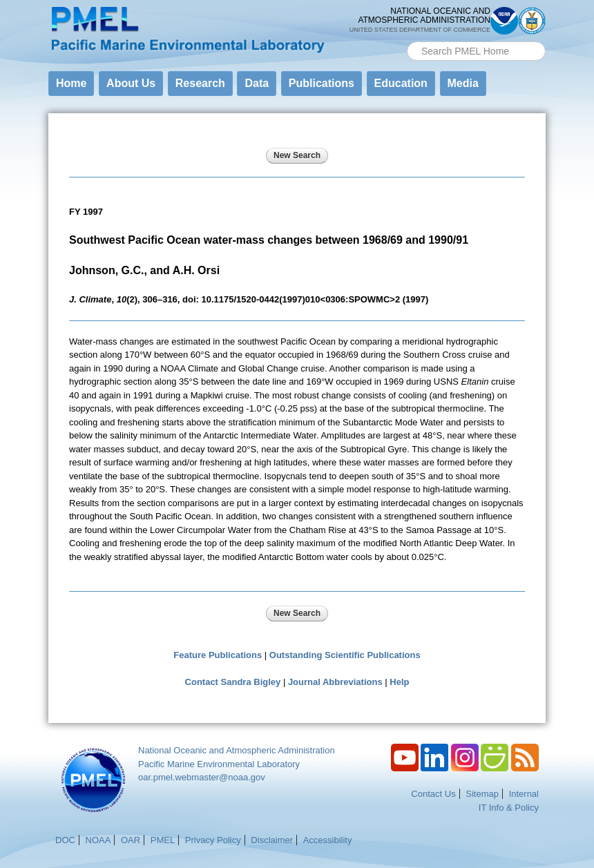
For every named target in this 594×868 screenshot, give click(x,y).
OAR (131, 840)
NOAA (98, 840)
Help (399, 682)
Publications (322, 83)
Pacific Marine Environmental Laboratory (219, 764)
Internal (524, 794)
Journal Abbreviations (335, 682)
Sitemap (482, 794)
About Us (131, 83)
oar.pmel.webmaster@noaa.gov (202, 777)
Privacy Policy (213, 840)
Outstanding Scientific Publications (345, 655)
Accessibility (328, 840)
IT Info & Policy (509, 808)
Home (71, 83)
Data (257, 83)
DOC (65, 840)
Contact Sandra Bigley (233, 682)
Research (200, 83)
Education (401, 83)
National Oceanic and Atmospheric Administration (237, 750)
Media (463, 83)
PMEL (163, 840)
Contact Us (433, 794)
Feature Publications (218, 655)
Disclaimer (272, 840)
